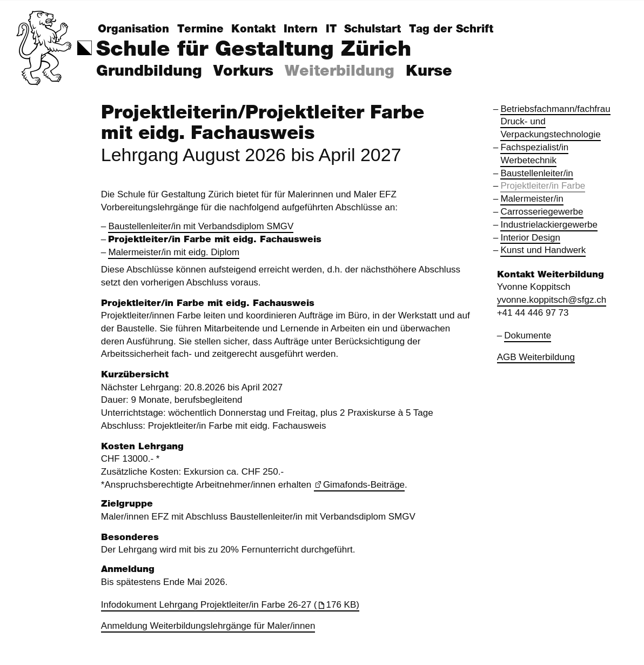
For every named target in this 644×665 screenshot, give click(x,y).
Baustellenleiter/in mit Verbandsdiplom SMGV (201, 226)
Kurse (429, 71)
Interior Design (530, 238)
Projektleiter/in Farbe (543, 186)
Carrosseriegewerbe (542, 212)
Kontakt (253, 29)
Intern (301, 29)
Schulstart (373, 29)
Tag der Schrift (451, 29)
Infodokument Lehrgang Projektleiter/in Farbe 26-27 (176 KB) (230, 605)
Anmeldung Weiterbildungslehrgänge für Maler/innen (208, 626)
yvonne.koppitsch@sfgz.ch (552, 300)
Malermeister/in (532, 199)
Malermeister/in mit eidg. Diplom (174, 252)
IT (331, 29)
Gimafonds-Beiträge (364, 485)
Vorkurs (243, 71)
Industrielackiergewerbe (549, 225)
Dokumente (528, 335)
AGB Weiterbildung (536, 357)
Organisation (133, 29)
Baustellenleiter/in (536, 173)
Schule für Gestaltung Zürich (254, 49)
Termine (200, 29)
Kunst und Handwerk (543, 250)
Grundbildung (149, 71)
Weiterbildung (340, 71)
